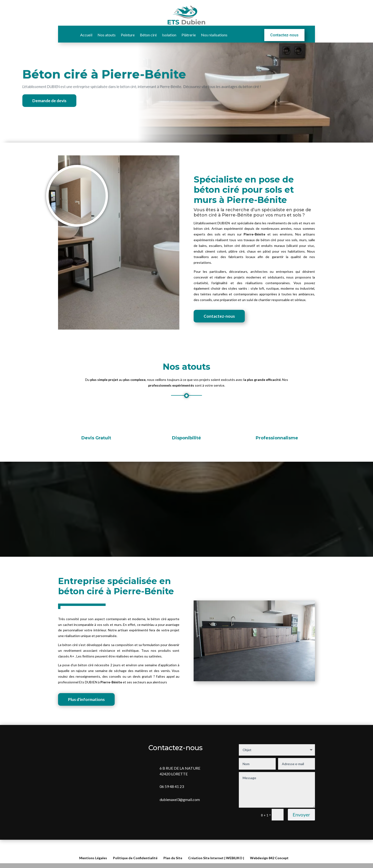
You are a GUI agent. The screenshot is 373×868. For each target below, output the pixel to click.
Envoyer (301, 826)
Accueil (86, 34)
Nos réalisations (214, 34)
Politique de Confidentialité (135, 858)
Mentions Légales (93, 858)
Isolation (169, 34)
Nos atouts (107, 34)
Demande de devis (50, 112)
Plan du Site (173, 858)
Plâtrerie (189, 34)
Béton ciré (148, 34)
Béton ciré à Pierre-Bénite (104, 85)
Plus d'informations (87, 711)
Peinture (128, 34)
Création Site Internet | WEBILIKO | (216, 858)
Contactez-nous (284, 34)
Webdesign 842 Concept (269, 858)
